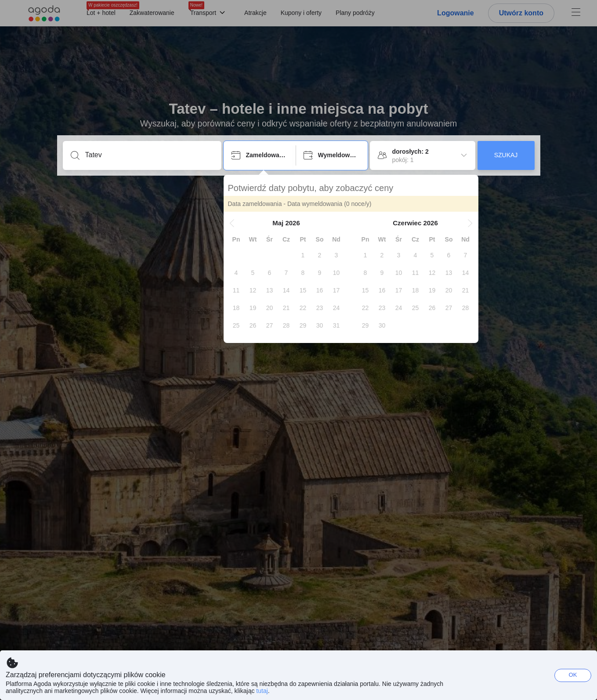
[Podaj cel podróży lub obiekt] (149, 155)
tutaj (262, 691)
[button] (232, 223)
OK (573, 675)
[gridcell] (303, 255)
